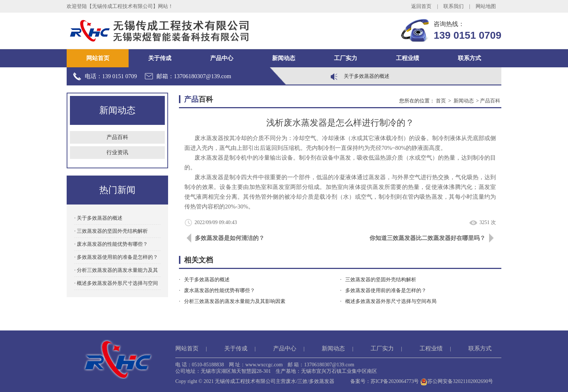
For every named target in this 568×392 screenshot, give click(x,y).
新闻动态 (284, 58)
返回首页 (421, 6)
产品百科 (117, 137)
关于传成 (160, 58)
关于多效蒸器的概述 (367, 76)
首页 (441, 101)
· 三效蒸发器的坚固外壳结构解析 (111, 231)
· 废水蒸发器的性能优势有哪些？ (111, 244)
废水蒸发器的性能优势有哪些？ (220, 290)
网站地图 (486, 6)
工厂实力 (346, 58)
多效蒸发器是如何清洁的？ (230, 238)
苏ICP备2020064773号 (395, 381)
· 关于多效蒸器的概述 (98, 218)
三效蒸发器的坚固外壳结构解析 (381, 280)
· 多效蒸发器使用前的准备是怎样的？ (116, 257)
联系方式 (469, 58)
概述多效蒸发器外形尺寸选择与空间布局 (391, 301)
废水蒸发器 (209, 158)
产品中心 (222, 58)
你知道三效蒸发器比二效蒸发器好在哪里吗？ (427, 238)
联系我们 (454, 6)
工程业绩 (408, 58)
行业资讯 (117, 152)
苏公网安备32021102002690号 (457, 381)
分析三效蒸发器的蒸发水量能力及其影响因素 (235, 301)
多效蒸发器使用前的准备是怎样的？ (386, 290)
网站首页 (98, 58)
